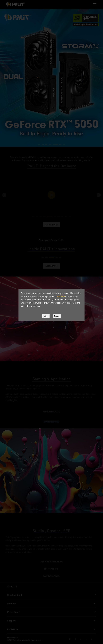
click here (60, 296)
